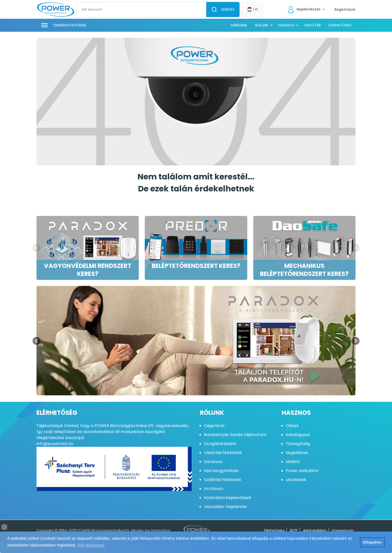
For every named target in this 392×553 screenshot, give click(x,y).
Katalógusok (298, 435)
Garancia (213, 462)
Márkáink (239, 25)
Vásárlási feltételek (223, 453)
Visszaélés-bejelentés (225, 507)
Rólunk (262, 25)
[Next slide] (355, 248)
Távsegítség (298, 444)
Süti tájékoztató (91, 545)
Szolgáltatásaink (220, 444)
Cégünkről (214, 426)
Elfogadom (372, 542)
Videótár (312, 25)
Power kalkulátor (302, 471)
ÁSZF (294, 531)
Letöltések (296, 480)
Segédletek (297, 453)
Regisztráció (345, 9)
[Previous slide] (36, 248)
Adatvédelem (315, 531)
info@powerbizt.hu (55, 444)
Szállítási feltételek (223, 480)
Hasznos (286, 25)
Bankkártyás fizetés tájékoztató (235, 435)
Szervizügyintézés (221, 471)
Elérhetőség (340, 25)
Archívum (214, 489)
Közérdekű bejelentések (228, 498)
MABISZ (293, 462)
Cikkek (292, 426)
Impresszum (343, 531)
